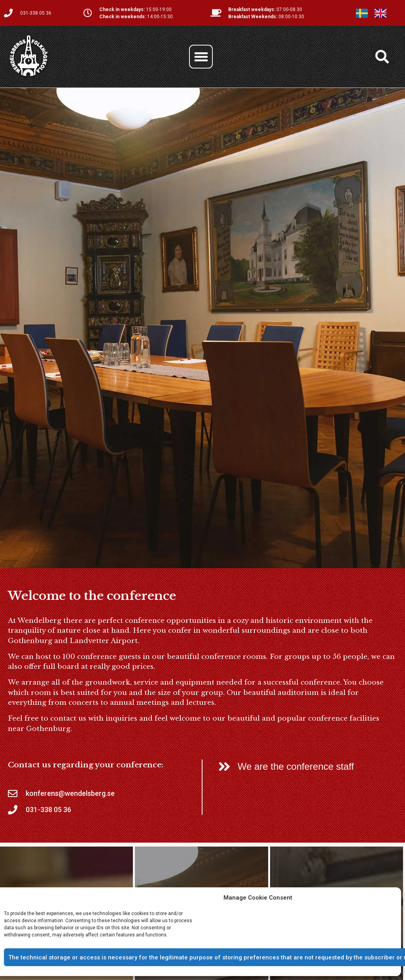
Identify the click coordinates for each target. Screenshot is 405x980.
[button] (201, 57)
